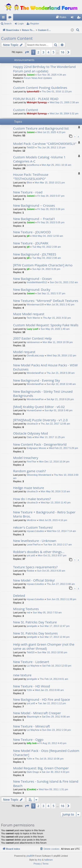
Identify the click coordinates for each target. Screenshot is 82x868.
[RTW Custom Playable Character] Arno (43, 265)
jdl (28, 236)
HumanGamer (34, 410)
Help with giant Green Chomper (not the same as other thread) (44, 646)
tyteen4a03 (33, 91)
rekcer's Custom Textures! (33, 527)
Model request (24, 352)
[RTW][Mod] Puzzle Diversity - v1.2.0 (40, 420)
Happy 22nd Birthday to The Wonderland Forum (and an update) (44, 69)
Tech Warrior (33, 318)
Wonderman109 (35, 305)
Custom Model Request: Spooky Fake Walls (46, 325)
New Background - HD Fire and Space (42, 699)
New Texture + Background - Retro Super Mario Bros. (44, 514)
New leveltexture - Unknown (35, 541)
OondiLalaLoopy (35, 355)
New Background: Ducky (32, 289)
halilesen (48, 860)
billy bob (32, 743)
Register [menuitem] (80, 18)
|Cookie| (31, 789)
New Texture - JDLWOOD (32, 232)
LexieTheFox (34, 545)
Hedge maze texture (29, 488)
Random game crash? (30, 471)
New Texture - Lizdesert (31, 662)
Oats (29, 437)
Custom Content (17, 38)
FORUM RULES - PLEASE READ (36, 99)
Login (21, 24)
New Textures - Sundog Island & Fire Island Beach (46, 783)
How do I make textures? (32, 499)
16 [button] (63, 52)
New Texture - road (28, 192)
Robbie (31, 571)
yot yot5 (31, 555)
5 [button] (53, 52)
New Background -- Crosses (34, 205)
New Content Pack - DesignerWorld (40, 444)
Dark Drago (33, 772)
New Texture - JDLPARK (31, 243)
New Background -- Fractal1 (34, 219)
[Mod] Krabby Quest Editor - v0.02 (39, 407)
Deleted (19, 596)
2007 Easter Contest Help (32, 338)
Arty (40, 860)
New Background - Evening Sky (37, 380)
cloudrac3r (32, 424)
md (28, 613)
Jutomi (31, 75)
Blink (29, 183)
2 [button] (38, 52)
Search (8, 24)
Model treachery (26, 458)
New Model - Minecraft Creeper (37, 713)
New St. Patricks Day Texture (35, 622)
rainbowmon (33, 342)
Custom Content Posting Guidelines (40, 88)
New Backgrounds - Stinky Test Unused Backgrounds (43, 393)
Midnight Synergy (37, 102)
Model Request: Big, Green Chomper (41, 768)
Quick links (4, 18)
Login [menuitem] (73, 18)
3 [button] (43, 52)
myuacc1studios (35, 531)
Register (35, 24)
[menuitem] (61, 17)
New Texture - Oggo (28, 739)
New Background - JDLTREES (35, 254)
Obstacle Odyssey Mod (31, 433)
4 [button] (48, 52)
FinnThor (31, 462)
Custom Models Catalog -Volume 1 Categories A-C (39, 159)
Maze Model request (29, 314)
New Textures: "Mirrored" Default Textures (46, 301)
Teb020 (31, 147)
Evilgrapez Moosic (36, 448)
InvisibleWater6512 (37, 282)
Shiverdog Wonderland (39, 475)
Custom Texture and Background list (41, 128)
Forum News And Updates (38, 78)
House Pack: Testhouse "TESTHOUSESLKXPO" (31, 177)
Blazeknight (33, 717)
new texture (22, 675)
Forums (11, 18)
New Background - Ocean (32, 279)
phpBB (30, 856)
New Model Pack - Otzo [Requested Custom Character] (46, 753)
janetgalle (32, 626)
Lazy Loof (32, 329)
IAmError (31, 520)
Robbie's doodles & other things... (39, 552)
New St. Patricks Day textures (35, 633)
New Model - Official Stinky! (34, 580)
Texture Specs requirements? (35, 567)
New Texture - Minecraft (31, 726)
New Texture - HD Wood (31, 686)
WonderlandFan (35, 373)
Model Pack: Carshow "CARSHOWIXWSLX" (45, 144)
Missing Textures (26, 609)
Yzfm (29, 690)
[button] (27, 52)
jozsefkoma (33, 165)
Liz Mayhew (33, 666)
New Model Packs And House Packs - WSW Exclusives (45, 367)
